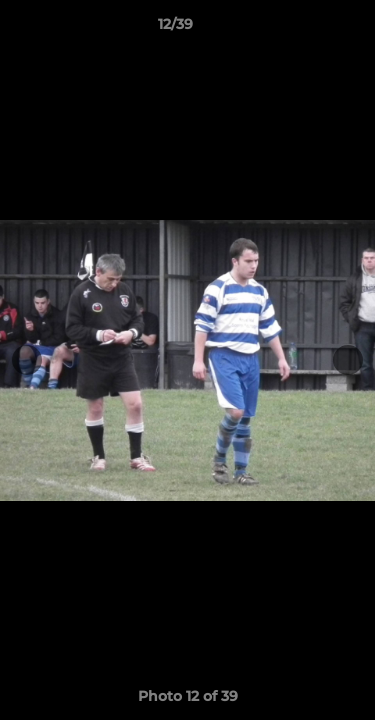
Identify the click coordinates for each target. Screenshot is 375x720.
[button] (303, 29)
